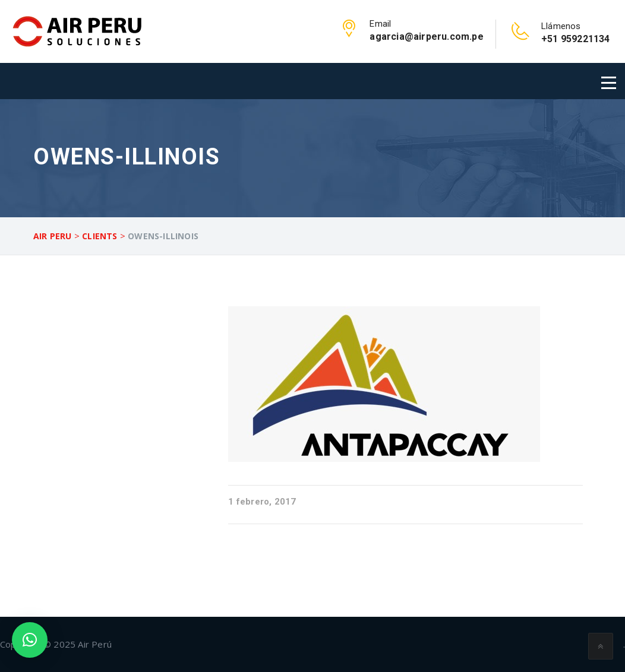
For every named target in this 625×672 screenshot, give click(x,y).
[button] (30, 640)
